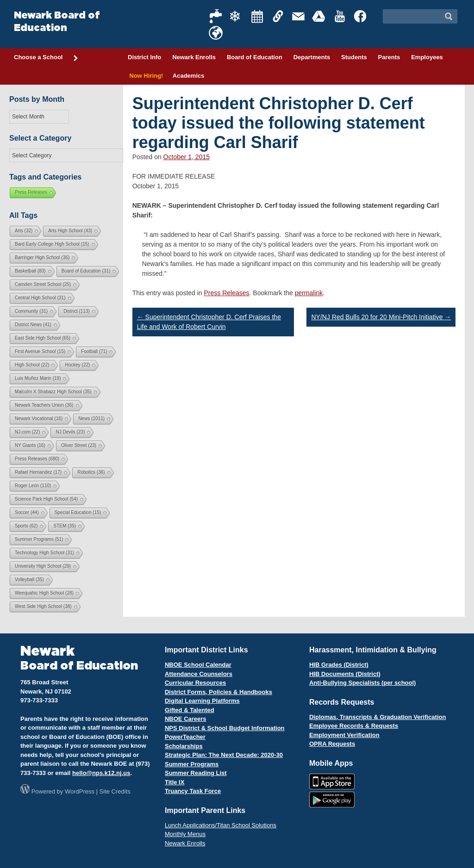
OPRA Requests (332, 744)
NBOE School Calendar (198, 665)
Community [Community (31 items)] (31, 311)
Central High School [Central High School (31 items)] (40, 298)
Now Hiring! (145, 76)
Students (354, 57)
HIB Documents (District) (345, 674)
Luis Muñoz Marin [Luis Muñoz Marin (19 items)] (38, 378)
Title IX (175, 782)
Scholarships (184, 746)
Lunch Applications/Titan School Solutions (221, 825)
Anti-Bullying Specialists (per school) (362, 683)
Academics (189, 76)
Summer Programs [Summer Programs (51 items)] (39, 539)
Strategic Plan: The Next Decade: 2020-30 (224, 755)
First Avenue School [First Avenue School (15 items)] (40, 351)
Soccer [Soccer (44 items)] (27, 512)
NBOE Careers (186, 719)
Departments (312, 57)
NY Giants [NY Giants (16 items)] (30, 445)
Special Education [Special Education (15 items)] (78, 512)
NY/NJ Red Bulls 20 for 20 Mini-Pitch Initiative (381, 317)
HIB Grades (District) (339, 665)
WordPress (80, 791)
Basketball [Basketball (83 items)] (30, 271)
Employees (427, 57)
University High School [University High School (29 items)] (43, 566)
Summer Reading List (196, 773)
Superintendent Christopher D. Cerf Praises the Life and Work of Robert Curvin (209, 322)
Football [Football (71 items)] (94, 351)
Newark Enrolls (194, 57)
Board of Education (255, 57)
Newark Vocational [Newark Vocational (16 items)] (39, 418)
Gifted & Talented (190, 710)
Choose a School (46, 58)
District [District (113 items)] (77, 311)
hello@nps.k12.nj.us (101, 773)
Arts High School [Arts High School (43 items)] (70, 231)
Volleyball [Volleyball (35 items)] (29, 580)
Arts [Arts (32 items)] (24, 231)
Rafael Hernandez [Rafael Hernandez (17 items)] (38, 472)
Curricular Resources (195, 683)
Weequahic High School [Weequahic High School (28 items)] (44, 593)
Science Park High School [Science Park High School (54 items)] (46, 499)
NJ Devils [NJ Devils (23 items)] (70, 432)
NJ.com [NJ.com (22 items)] (27, 432)
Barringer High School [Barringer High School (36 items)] (42, 257)
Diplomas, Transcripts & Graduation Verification (377, 717)
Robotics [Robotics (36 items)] (91, 472)
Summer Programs (192, 764)
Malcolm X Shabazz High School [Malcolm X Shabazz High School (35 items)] (53, 392)
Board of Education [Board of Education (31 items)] (86, 271)
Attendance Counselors (199, 674)
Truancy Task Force (193, 791)
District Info (144, 57)
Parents (389, 57)
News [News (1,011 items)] (91, 418)
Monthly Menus (185, 834)
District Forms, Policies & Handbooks (218, 692)
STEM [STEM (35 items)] (64, 526)
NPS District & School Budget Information (225, 728)
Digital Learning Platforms (202, 701)
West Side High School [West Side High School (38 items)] (43, 606)
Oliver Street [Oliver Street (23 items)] (79, 445)
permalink (309, 293)
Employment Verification (344, 735)
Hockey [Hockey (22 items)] (77, 365)
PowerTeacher (185, 737)
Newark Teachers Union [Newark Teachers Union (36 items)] (44, 405)
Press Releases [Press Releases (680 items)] (37, 459)
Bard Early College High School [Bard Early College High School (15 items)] (52, 244)
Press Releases (227, 293)
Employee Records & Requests (354, 726)
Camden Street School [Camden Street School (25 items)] (43, 284)
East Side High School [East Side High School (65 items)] (43, 338)
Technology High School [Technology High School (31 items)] (44, 553)
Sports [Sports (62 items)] (26, 526)
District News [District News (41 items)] (33, 325)
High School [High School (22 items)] (32, 365)
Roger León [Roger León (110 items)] (33, 486)
